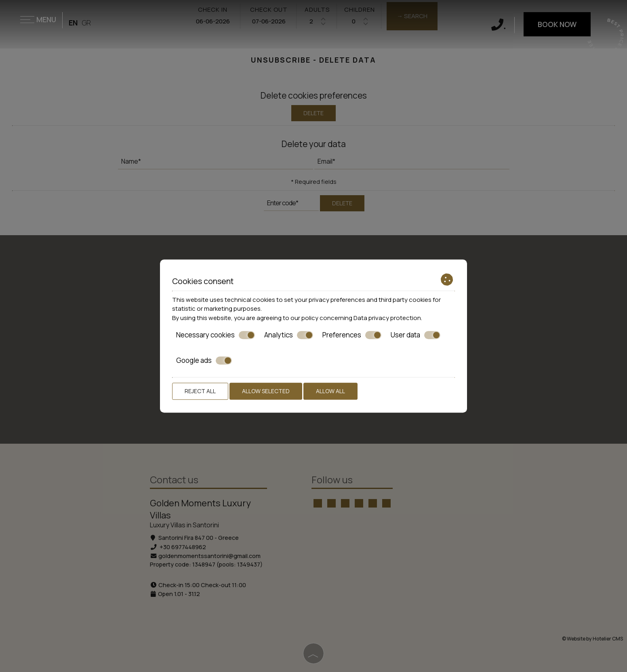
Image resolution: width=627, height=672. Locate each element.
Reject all (200, 391)
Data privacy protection (387, 318)
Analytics (289, 335)
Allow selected (266, 391)
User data (416, 335)
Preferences (352, 335)
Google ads (204, 360)
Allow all (330, 391)
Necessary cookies (216, 335)
